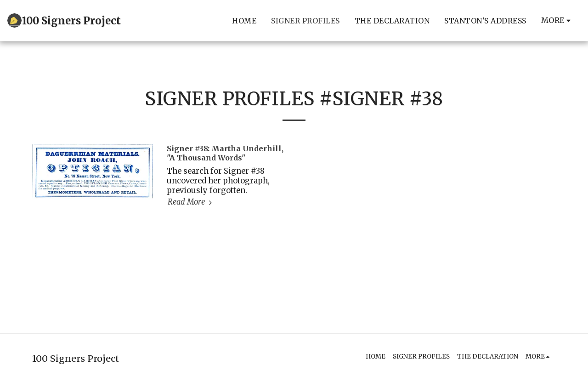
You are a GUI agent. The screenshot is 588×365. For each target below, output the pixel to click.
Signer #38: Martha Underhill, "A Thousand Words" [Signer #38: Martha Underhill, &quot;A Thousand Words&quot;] (225, 153)
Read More (191, 202)
